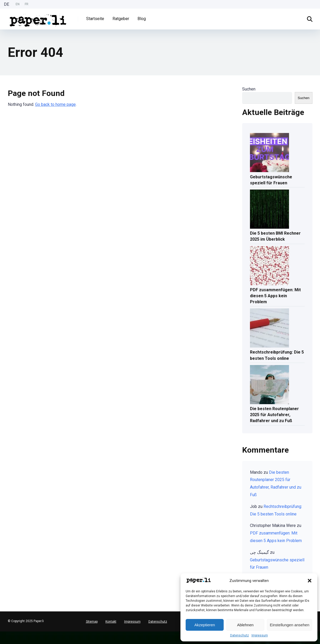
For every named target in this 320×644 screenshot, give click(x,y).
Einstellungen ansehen (290, 625)
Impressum (260, 635)
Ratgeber (121, 19)
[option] (18, 4)
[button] (310, 581)
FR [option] (27, 4)
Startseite (95, 19)
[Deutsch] (3, 633)
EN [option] (18, 4)
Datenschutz (240, 635)
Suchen (249, 89)
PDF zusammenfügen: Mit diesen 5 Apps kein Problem (275, 296)
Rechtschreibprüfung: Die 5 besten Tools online (277, 355)
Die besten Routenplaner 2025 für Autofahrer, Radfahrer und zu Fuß (274, 415)
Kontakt (111, 622)
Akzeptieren (205, 625)
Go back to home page (55, 104)
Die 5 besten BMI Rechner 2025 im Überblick (275, 236)
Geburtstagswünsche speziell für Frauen (271, 180)
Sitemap (92, 622)
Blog (142, 19)
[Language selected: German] (17, 4)
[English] (3, 638)
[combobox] (3, 634)
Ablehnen (245, 625)
